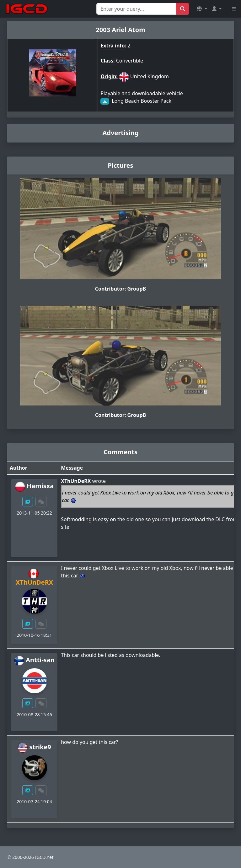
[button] (202, 9)
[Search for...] (136, 9)
